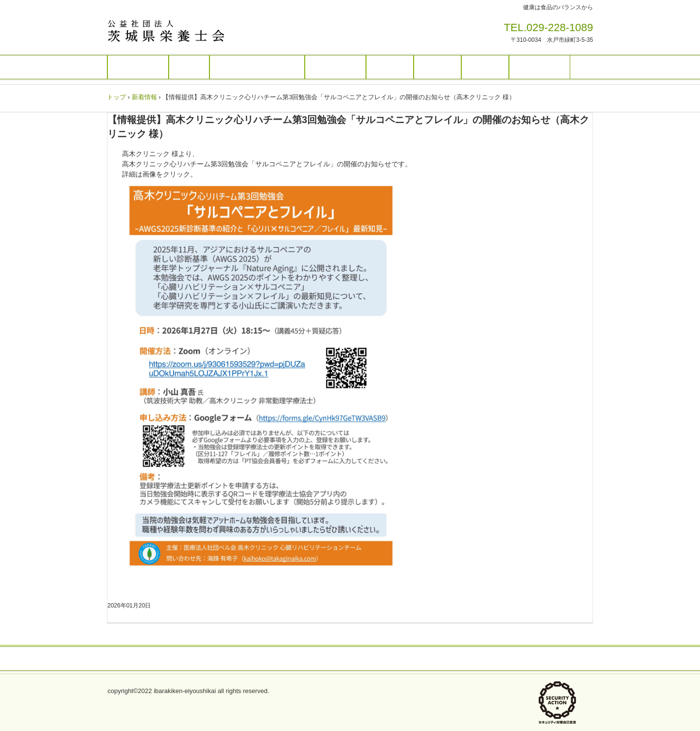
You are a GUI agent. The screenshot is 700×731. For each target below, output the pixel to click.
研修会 (189, 67)
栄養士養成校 (540, 67)
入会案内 (437, 67)
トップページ (138, 67)
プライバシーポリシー (236, 659)
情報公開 (422, 659)
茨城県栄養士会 (175, 31)
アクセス (305, 659)
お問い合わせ (477, 659)
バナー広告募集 (364, 659)
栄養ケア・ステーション (257, 67)
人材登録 (390, 67)
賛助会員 (485, 67)
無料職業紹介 (335, 67)
